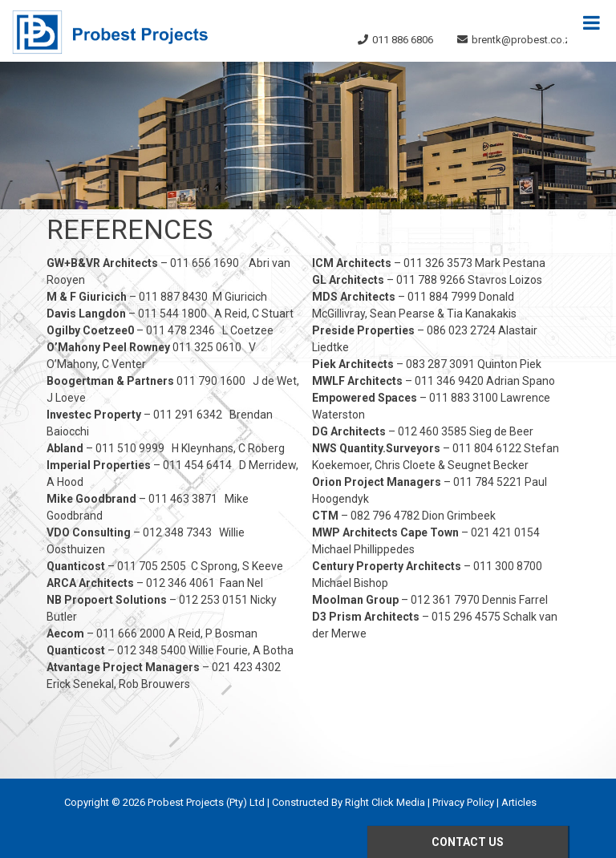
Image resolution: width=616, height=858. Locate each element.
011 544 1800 (172, 314)
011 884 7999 (442, 297)
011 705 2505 (152, 566)
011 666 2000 (131, 633)
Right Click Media (385, 802)
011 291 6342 (188, 415)
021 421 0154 (505, 532)
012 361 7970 (445, 600)
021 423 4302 (246, 667)
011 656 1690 (205, 263)
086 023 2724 (461, 330)
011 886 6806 (403, 40)
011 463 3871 (183, 499)
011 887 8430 (173, 297)
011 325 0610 (207, 347)
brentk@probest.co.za (524, 40)
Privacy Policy (463, 802)
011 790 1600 (211, 381)
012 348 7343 (177, 532)
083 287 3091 (440, 364)
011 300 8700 (508, 566)
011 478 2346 (180, 330)
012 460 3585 (432, 431)
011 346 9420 (449, 381)
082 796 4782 (385, 516)
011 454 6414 (197, 465)
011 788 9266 (431, 280)
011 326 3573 (438, 263)
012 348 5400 (152, 650)
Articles (519, 802)
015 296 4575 (466, 617)
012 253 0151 (213, 600)
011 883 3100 (464, 398)
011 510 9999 (130, 448)
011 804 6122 (487, 448)
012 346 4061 (180, 583)
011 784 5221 (488, 482)
